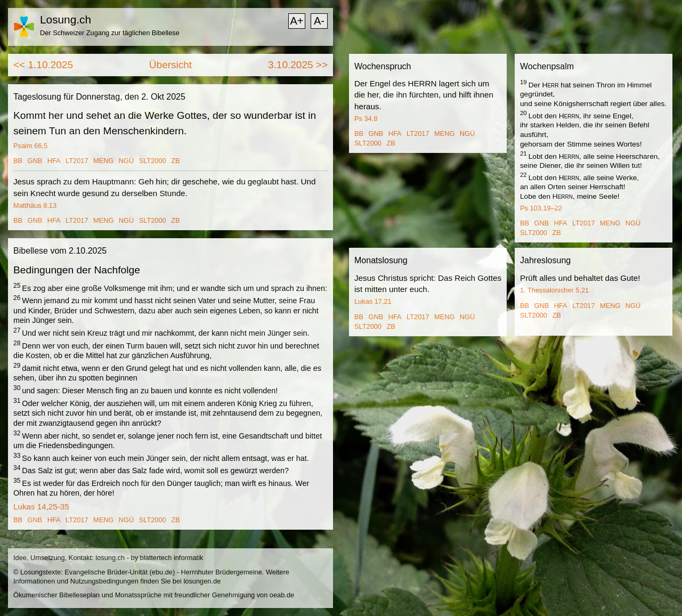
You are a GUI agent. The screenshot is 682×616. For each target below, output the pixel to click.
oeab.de (282, 595)
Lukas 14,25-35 (41, 506)
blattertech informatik (172, 558)
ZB (175, 161)
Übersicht (170, 65)
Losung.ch (66, 19)
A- (319, 21)
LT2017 (77, 161)
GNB (35, 161)
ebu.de (162, 572)
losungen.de (202, 581)
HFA (54, 161)
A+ (297, 21)
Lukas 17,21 (373, 301)
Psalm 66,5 (30, 146)
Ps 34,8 (366, 119)
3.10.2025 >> (298, 65)
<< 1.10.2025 (43, 65)
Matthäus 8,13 (35, 205)
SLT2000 (153, 161)
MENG (103, 161)
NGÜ (126, 161)
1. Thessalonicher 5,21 (554, 290)
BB (18, 161)
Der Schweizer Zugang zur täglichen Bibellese (110, 33)
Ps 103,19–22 (541, 208)
